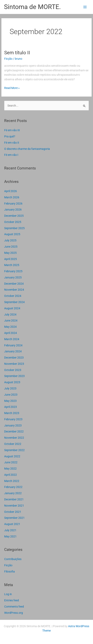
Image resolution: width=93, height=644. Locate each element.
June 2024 (11, 320)
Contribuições (13, 559)
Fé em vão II (12, 143)
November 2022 (14, 438)
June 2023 (11, 395)
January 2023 (13, 425)
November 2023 (14, 364)
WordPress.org (14, 613)
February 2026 (13, 204)
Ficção (8, 59)
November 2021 (14, 506)
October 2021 (13, 512)
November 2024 (14, 290)
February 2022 (13, 487)
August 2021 (12, 524)
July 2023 (10, 388)
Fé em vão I (11, 155)
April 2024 (11, 333)
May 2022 (10, 469)
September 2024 (14, 302)
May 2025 (10, 253)
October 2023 (13, 370)
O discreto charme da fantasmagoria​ (27, 149)
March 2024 (12, 339)
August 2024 (12, 308)
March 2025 (12, 265)
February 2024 (13, 345)
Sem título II (17, 53)
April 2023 (11, 407)
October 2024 (13, 296)
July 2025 (10, 240)
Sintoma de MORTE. (32, 7)
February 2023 (13, 419)
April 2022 (11, 475)
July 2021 (10, 530)
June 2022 (11, 462)
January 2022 (13, 493)
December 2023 (14, 358)
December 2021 (14, 499)
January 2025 (13, 277)
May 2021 (10, 536)
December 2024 (14, 284)
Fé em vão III (12, 130)
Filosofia (10, 571)
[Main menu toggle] (85, 7)
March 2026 (12, 197)
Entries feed (12, 600)
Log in (8, 594)
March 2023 (12, 413)
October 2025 (13, 222)
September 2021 (14, 518)
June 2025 (11, 247)
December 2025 (14, 216)
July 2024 (10, 314)
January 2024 (13, 351)
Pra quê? (10, 136)
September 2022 (14, 450)
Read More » (12, 88)
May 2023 (10, 401)
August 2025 (12, 234)
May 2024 (10, 327)
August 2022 (12, 456)
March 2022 (12, 481)
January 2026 (13, 210)
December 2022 (14, 431)
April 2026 (11, 191)
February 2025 (13, 271)
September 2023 (14, 376)
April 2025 (11, 259)
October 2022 (13, 444)
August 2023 (12, 382)
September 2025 (14, 228)
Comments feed (14, 607)
